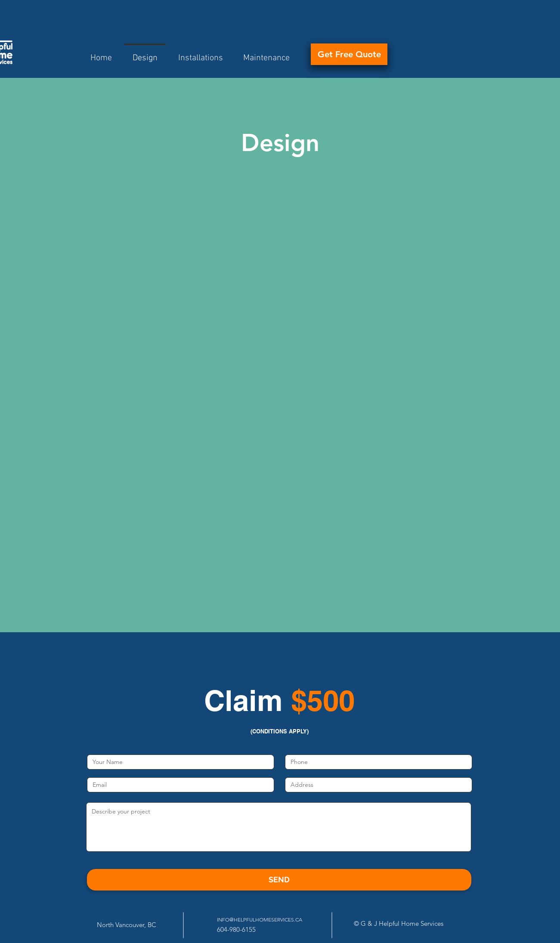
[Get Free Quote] (349, 54)
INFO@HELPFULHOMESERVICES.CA (260, 920)
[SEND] (279, 880)
